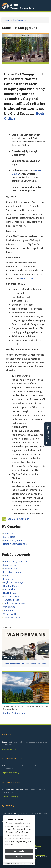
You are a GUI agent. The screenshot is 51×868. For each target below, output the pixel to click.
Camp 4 (7, 575)
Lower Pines (10, 589)
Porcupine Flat (11, 596)
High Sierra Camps (13, 582)
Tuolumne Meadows (14, 603)
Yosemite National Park (22, 8)
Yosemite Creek (12, 617)
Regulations (10, 565)
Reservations (10, 568)
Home (7, 20)
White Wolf (10, 614)
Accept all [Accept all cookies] (19, 851)
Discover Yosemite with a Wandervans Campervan (25, 664)
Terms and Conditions (26, 863)
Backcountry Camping (15, 561)
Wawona (8, 610)
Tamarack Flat (11, 600)
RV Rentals (9, 537)
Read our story (9, 749)
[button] (6, 48)
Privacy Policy (10, 863)
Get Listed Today (10, 797)
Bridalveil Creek (12, 572)
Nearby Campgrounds (15, 544)
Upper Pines (10, 607)
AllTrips (14, 5)
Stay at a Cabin (18, 519)
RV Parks (8, 533)
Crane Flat (9, 579)
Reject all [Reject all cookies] (19, 857)
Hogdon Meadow (12, 586)
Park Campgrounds (21, 20)
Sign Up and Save (11, 773)
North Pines (10, 593)
